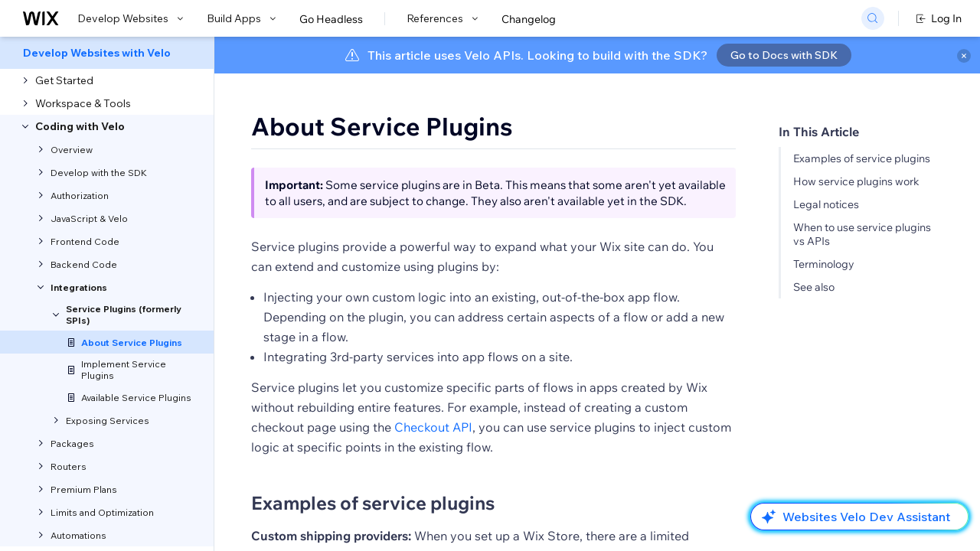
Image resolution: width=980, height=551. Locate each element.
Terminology (824, 264)
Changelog (529, 19)
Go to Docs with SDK (784, 55)
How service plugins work (856, 181)
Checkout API (433, 427)
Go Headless (331, 19)
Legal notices (826, 204)
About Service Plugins (382, 126)
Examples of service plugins (862, 158)
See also (814, 287)
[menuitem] (107, 53)
